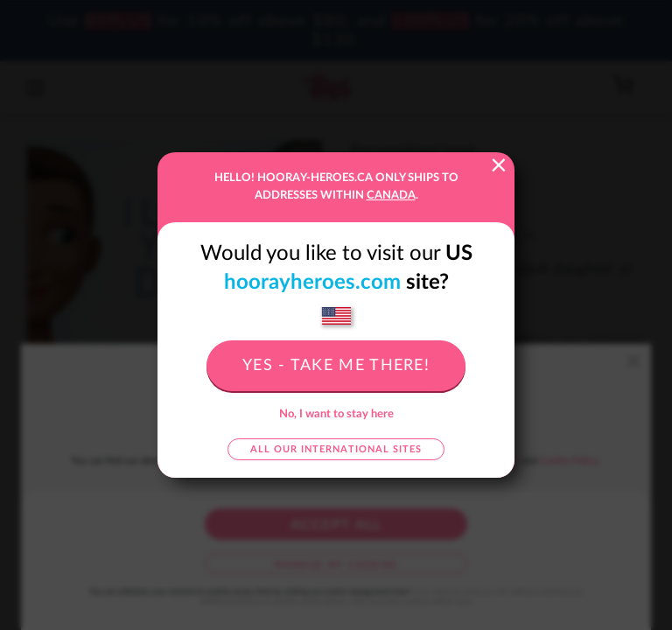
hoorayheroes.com (312, 283)
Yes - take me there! (336, 366)
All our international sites (336, 449)
